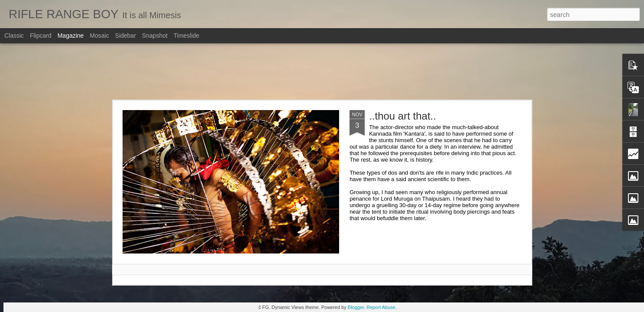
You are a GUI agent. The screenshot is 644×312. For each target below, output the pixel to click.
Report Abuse (381, 307)
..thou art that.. (403, 116)
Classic (14, 36)
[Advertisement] (322, 71)
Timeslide (186, 36)
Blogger (356, 307)
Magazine (71, 36)
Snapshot (155, 36)
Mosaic (99, 36)
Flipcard (41, 36)
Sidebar (126, 36)
